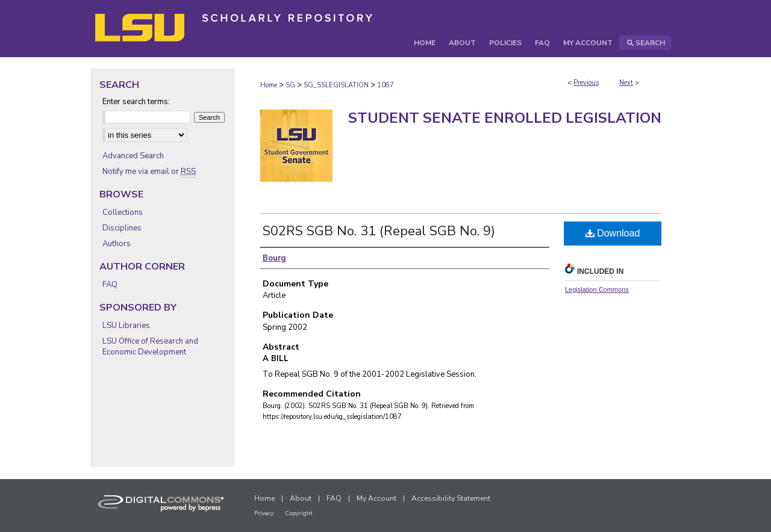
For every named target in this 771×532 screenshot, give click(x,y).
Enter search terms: (136, 102)
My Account (376, 498)
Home (269, 85)
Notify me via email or (149, 172)
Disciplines (122, 228)
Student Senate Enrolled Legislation (505, 118)
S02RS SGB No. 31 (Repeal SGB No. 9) (379, 231)
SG (290, 85)
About (301, 498)
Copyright (299, 513)
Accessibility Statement (451, 498)
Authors (117, 244)
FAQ (110, 285)
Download (613, 233)
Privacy (264, 513)
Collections (123, 212)
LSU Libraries (126, 326)
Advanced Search (133, 156)
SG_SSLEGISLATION (336, 85)
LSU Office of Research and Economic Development (150, 347)
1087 (385, 85)
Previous (586, 83)
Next (626, 83)
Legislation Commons (597, 289)
